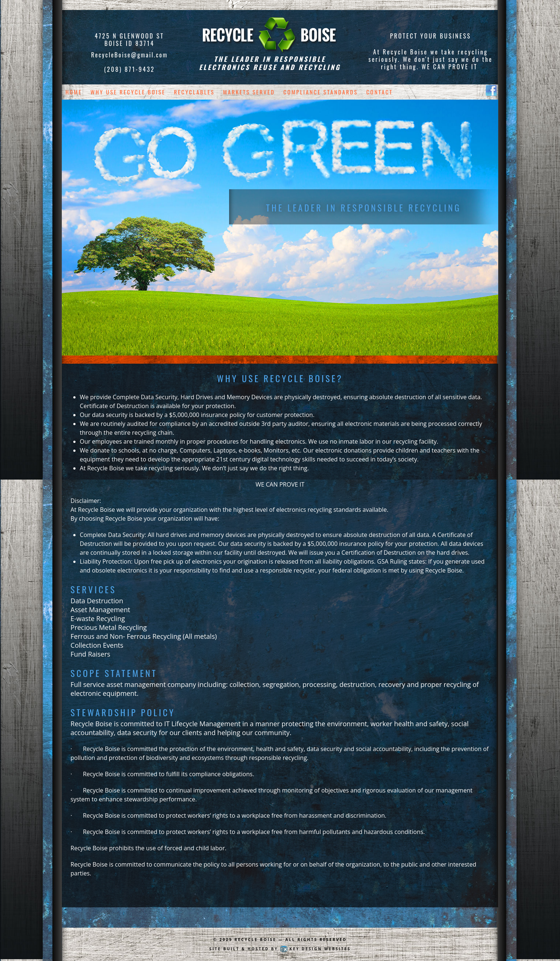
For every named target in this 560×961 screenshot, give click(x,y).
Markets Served (249, 92)
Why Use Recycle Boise (128, 92)
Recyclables (194, 92)
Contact (380, 92)
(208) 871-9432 (129, 69)
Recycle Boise (256, 940)
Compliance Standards (321, 92)
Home (74, 92)
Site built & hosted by (280, 949)
